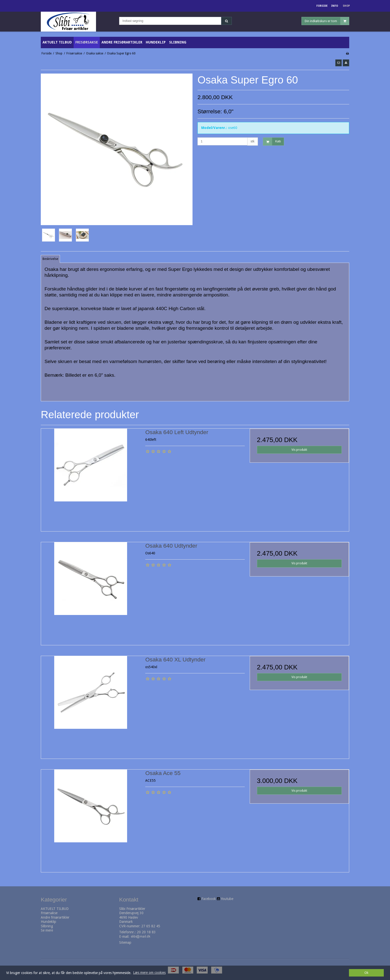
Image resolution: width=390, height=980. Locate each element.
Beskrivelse (50, 259)
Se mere (47, 930)
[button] (339, 63)
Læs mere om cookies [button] (149, 973)
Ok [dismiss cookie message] (366, 973)
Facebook (209, 899)
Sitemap (125, 942)
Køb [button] (272, 142)
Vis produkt (299, 450)
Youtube (227, 899)
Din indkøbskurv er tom (327, 21)
